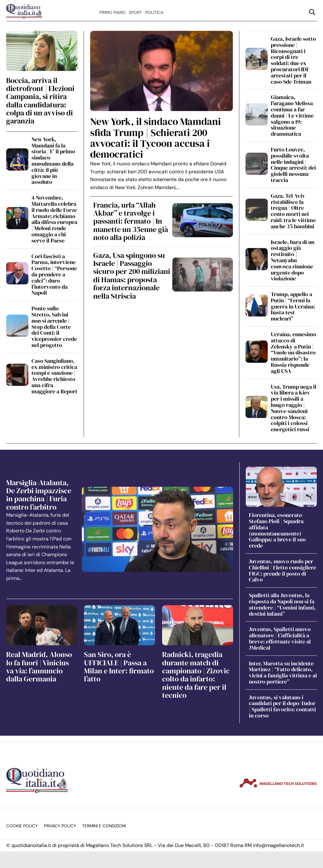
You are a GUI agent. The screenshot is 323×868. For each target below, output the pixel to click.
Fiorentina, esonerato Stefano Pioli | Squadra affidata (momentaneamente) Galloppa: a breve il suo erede (277, 530)
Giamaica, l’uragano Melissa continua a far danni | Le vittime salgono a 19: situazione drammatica (292, 115)
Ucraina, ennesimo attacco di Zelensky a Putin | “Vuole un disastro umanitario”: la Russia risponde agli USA (294, 353)
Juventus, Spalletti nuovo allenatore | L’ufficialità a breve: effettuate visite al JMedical (280, 638)
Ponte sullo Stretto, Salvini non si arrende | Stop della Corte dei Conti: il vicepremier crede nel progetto (54, 327)
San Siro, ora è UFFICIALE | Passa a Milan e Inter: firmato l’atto (119, 667)
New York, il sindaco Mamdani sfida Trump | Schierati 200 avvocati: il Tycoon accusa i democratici (155, 138)
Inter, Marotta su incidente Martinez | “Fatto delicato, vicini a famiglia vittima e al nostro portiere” (283, 672)
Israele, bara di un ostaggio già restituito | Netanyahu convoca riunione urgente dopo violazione (293, 260)
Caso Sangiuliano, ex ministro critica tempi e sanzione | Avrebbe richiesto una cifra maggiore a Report (55, 376)
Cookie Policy (22, 826)
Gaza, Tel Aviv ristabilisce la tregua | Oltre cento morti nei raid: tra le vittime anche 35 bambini (293, 211)
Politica (154, 12)
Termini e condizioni (104, 826)
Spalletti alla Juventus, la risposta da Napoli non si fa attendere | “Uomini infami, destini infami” (282, 604)
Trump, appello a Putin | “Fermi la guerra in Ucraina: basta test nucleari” (293, 306)
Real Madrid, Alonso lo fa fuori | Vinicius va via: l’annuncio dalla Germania (39, 667)
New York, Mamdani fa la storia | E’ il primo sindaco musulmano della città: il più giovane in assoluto (53, 161)
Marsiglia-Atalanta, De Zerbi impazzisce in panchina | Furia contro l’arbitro (39, 495)
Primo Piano (113, 12)
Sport (135, 12)
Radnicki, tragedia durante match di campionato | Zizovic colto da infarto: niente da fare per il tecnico (196, 675)
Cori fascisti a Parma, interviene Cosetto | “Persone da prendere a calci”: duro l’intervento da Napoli (54, 275)
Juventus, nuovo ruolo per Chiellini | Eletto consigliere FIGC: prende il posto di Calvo (283, 570)
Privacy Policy (60, 826)
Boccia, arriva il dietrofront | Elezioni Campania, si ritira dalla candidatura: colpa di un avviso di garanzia (40, 101)
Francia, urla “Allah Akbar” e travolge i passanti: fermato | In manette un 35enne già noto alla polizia (131, 221)
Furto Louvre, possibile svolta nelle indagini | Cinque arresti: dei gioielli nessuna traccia (293, 165)
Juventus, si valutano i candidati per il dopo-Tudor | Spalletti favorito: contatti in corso (282, 706)
